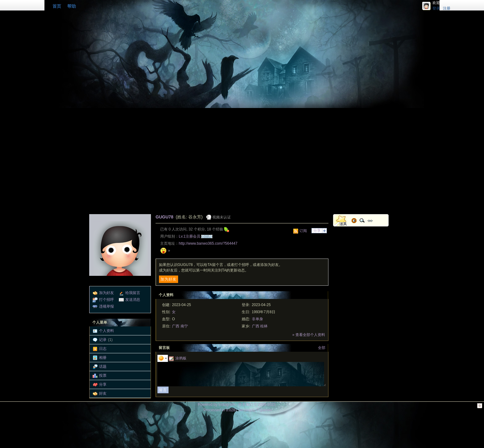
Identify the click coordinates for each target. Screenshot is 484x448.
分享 (103, 384)
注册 (447, 8)
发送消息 (133, 300)
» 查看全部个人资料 (309, 335)
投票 (103, 375)
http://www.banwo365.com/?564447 (208, 243)
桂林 (264, 326)
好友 (103, 393)
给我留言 (133, 293)
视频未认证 (222, 217)
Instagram (227, 404)
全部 (322, 348)
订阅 (303, 231)
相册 (103, 358)
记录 (103, 340)
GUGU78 (165, 217)
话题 (103, 367)
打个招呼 (106, 300)
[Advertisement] (242, 165)
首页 (57, 6)
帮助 (72, 6)
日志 (103, 349)
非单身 (257, 319)
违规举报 (106, 306)
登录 (436, 8)
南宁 (184, 326)
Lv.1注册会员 (190, 236)
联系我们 (246, 404)
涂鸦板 (178, 358)
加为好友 (106, 293)
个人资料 (106, 331)
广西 (176, 326)
